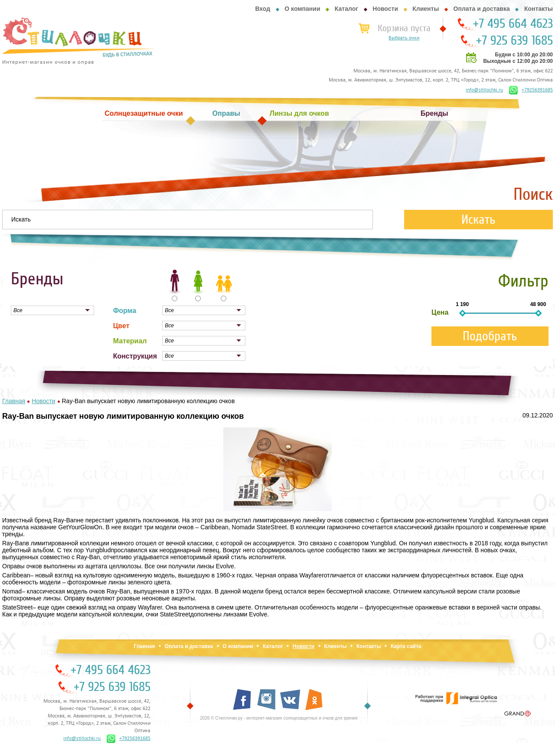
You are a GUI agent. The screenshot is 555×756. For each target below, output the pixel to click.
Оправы (226, 113)
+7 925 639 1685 (514, 41)
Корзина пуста (404, 28)
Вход (263, 9)
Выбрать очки (404, 38)
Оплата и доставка (482, 9)
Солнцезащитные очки (144, 113)
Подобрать (490, 336)
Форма (125, 311)
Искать (478, 220)
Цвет (121, 326)
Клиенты (426, 9)
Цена (440, 312)
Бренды (434, 113)
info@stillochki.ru (484, 90)
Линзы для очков (299, 113)
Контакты (539, 9)
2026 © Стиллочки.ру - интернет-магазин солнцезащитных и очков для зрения (279, 718)
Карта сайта (406, 646)
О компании (302, 9)
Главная (144, 646)
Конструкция (135, 356)
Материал (130, 341)
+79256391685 (531, 90)
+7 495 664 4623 (513, 24)
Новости (385, 9)
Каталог (346, 9)
